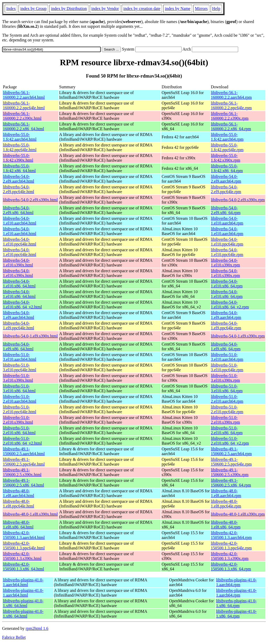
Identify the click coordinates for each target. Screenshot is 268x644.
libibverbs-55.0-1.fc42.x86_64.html (19, 168)
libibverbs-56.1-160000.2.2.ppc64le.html (24, 105)
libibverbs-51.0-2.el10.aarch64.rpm (227, 399)
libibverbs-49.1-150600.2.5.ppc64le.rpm (231, 462)
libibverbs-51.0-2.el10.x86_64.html (19, 430)
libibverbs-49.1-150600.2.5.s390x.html (22, 472)
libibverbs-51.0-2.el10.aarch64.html (20, 399)
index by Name (178, 9)
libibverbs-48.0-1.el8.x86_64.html (18, 525)
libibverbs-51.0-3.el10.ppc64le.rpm (227, 367)
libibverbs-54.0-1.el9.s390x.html (30, 336)
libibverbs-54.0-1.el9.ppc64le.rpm (226, 326)
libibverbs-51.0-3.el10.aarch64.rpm (227, 357)
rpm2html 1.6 (37, 628)
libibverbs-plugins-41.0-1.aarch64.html (23, 582)
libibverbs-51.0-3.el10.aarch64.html (20, 357)
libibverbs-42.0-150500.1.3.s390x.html (22, 556)
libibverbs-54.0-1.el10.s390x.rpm (226, 263)
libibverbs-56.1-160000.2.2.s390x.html (22, 116)
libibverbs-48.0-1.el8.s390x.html (30, 514)
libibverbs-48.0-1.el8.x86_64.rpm (226, 525)
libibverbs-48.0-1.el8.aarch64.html (19, 493)
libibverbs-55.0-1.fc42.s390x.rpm (226, 158)
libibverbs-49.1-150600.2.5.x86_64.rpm (231, 483)
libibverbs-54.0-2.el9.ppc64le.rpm (226, 189)
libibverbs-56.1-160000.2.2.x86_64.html (23, 126)
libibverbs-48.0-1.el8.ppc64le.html (19, 504)
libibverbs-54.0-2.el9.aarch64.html (19, 179)
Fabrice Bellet (14, 637)
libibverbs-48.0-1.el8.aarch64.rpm (226, 493)
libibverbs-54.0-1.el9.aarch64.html (19, 315)
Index (11, 9)
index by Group (33, 9)
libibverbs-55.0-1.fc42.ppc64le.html (20, 147)
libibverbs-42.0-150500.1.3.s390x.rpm (230, 556)
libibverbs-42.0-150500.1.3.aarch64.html (24, 535)
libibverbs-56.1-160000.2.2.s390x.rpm (230, 116)
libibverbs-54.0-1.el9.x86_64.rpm (226, 346)
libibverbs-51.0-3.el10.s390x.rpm (226, 378)
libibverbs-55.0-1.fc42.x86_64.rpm (227, 168)
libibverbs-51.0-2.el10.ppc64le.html (20, 409)
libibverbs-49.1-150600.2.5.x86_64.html (23, 483)
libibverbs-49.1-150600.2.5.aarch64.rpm (231, 451)
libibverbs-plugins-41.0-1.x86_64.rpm (236, 603)
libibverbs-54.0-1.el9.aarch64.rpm (226, 315)
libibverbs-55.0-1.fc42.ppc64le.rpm (227, 147)
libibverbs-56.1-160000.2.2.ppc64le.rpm (231, 105)
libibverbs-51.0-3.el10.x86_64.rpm (227, 388)
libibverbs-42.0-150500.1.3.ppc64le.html (24, 546)
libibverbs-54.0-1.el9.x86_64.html (18, 346)
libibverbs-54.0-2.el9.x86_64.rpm (226, 210)
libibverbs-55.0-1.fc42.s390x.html (18, 158)
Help (216, 9)
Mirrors (201, 9)
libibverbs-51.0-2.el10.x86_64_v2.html (22, 441)
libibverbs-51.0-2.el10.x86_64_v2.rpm (230, 441)
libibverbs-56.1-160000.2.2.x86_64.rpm (231, 126)
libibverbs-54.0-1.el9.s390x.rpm (238, 336)
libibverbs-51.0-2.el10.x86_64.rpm (227, 430)
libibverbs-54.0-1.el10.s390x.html (18, 263)
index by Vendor (105, 9)
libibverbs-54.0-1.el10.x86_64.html (19, 284)
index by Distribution (69, 9)
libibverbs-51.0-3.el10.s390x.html (18, 378)
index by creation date (142, 9)
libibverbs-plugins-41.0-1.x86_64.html (23, 603)
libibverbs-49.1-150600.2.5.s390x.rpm (230, 472)
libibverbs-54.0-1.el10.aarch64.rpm (227, 221)
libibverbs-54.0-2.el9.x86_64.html (18, 210)
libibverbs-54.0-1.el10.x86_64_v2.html (22, 305)
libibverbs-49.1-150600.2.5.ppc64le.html (24, 462)
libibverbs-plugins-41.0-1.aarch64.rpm (236, 582)
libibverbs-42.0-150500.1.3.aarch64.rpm (231, 535)
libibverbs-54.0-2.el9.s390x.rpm (238, 200)
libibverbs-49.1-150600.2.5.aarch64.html (24, 451)
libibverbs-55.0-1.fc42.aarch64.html (20, 137)
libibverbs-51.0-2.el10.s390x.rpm (226, 420)
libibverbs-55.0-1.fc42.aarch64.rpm (227, 137)
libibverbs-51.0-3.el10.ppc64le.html (20, 367)
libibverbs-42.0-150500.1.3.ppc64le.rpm (231, 546)
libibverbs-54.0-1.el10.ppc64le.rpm (227, 242)
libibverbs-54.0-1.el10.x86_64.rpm (227, 284)
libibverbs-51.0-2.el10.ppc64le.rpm (227, 409)
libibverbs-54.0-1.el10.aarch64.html (20, 221)
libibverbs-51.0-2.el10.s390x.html (18, 420)
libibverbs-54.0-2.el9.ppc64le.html (19, 189)
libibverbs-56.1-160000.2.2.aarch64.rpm (231, 95)
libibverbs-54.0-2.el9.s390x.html (30, 200)
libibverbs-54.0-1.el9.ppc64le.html (19, 326)
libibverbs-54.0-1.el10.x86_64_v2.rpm (230, 305)
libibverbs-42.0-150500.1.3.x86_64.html (23, 567)
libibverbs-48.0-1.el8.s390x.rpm (238, 514)
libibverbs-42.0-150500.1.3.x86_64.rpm (231, 567)
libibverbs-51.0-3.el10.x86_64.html (19, 388)
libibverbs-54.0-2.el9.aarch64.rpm (226, 179)
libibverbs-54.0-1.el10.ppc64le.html (20, 242)
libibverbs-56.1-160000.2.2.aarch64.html (24, 95)
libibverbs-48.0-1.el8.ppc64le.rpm (226, 504)
